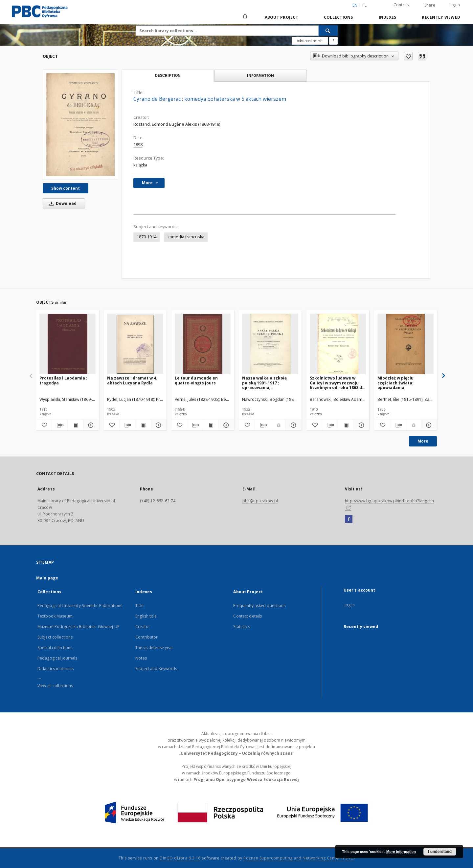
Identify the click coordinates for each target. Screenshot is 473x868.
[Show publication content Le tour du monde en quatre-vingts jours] (211, 425)
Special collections (55, 648)
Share (430, 5)
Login (455, 5)
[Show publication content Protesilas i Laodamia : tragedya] (75, 425)
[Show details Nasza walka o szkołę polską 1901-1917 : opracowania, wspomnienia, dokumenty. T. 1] (293, 425)
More (423, 441)
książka (140, 165)
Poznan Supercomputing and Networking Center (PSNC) (299, 858)
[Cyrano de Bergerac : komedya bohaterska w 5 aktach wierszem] (80, 125)
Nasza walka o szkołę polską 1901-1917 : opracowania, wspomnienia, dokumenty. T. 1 (270, 383)
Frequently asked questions (259, 606)
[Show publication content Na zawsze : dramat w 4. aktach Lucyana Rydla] (143, 425)
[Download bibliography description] (60, 425)
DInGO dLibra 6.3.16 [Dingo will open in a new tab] (180, 858)
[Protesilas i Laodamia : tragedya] (68, 344)
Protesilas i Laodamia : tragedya (63, 380)
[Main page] (245, 17)
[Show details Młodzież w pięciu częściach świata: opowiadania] (428, 425)
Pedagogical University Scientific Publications (80, 606)
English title (146, 616)
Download (62, 203)
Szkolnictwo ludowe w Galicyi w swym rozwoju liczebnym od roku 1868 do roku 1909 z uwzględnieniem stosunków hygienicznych (337, 383)
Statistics (241, 627)
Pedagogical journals (57, 658)
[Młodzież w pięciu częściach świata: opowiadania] (405, 344)
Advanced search (310, 41)
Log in (349, 605)
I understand (440, 852)
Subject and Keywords (156, 669)
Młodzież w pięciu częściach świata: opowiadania (395, 383)
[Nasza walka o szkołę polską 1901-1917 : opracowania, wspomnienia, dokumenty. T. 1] (270, 344)
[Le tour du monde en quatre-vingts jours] (203, 344)
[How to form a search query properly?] (333, 41)
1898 (138, 145)
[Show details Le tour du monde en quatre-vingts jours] (225, 425)
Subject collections (55, 637)
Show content (66, 188)
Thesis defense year (154, 648)
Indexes (388, 17)
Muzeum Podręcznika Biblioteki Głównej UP (79, 627)
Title (139, 606)
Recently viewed (441, 17)
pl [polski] (365, 5)
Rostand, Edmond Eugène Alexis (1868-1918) (177, 124)
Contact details (248, 616)
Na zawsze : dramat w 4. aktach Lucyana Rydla (132, 380)
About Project (282, 17)
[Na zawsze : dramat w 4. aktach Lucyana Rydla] (135, 344)
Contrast (402, 5)
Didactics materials (56, 669)
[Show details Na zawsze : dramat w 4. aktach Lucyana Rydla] (158, 425)
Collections (338, 17)
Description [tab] (168, 76)
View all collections (55, 686)
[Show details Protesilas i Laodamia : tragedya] (90, 425)
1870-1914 (146, 237)
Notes (141, 658)
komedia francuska (186, 237)
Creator (143, 627)
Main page (47, 578)
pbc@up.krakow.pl (260, 501)
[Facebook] (349, 519)
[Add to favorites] (408, 56)
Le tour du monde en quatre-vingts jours (196, 380)
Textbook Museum (55, 616)
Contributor (146, 637)
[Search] (328, 31)
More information (401, 852)
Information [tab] (260, 75)
